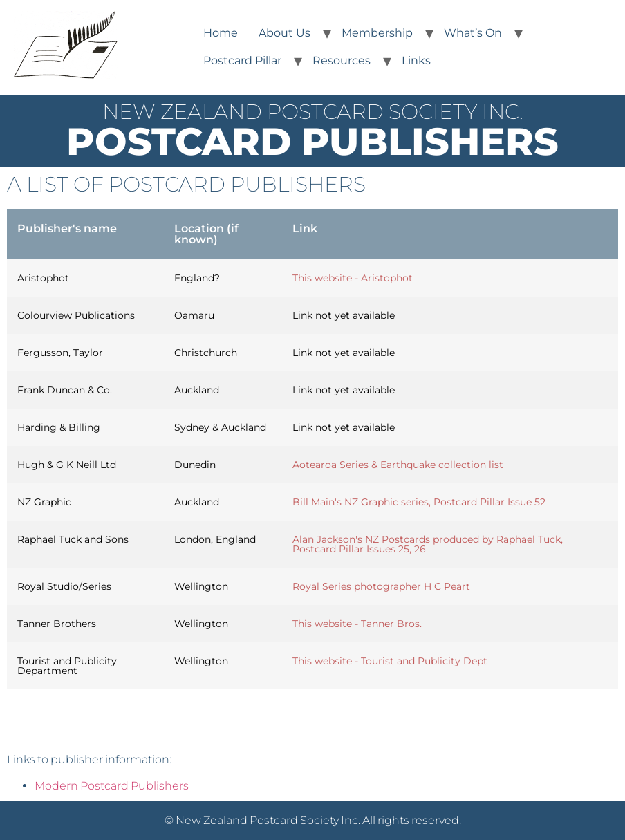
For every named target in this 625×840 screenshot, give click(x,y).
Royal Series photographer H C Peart (381, 586)
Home (221, 33)
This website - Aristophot (353, 278)
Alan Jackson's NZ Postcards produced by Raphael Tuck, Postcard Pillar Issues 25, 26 (428, 544)
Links (416, 60)
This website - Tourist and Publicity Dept (390, 661)
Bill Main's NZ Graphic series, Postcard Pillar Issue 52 (419, 502)
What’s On (473, 33)
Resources (342, 60)
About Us (284, 33)
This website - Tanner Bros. (357, 624)
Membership (377, 33)
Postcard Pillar (242, 60)
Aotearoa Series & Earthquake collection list (398, 465)
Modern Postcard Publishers (112, 786)
